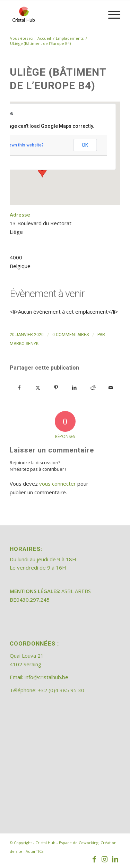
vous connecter (58, 484)
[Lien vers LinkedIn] (115, 859)
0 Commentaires (71, 335)
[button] (42, 171)
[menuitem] (111, 14)
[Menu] (111, 14)
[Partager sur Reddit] (93, 388)
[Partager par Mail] (111, 388)
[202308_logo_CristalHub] (54, 14)
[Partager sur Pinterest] (56, 388)
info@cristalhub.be (46, 677)
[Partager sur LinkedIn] (74, 388)
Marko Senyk (24, 344)
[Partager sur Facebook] (19, 388)
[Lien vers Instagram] (105, 859)
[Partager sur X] (38, 388)
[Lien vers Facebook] (94, 859)
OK (85, 145)
